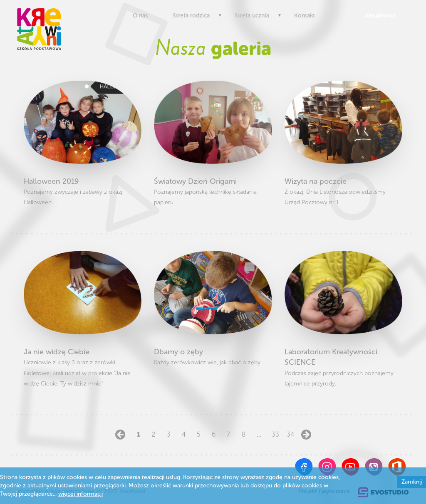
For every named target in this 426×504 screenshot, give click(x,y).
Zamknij (412, 482)
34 (289, 434)
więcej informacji (80, 494)
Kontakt (305, 16)
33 (274, 434)
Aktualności (378, 16)
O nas (140, 16)
